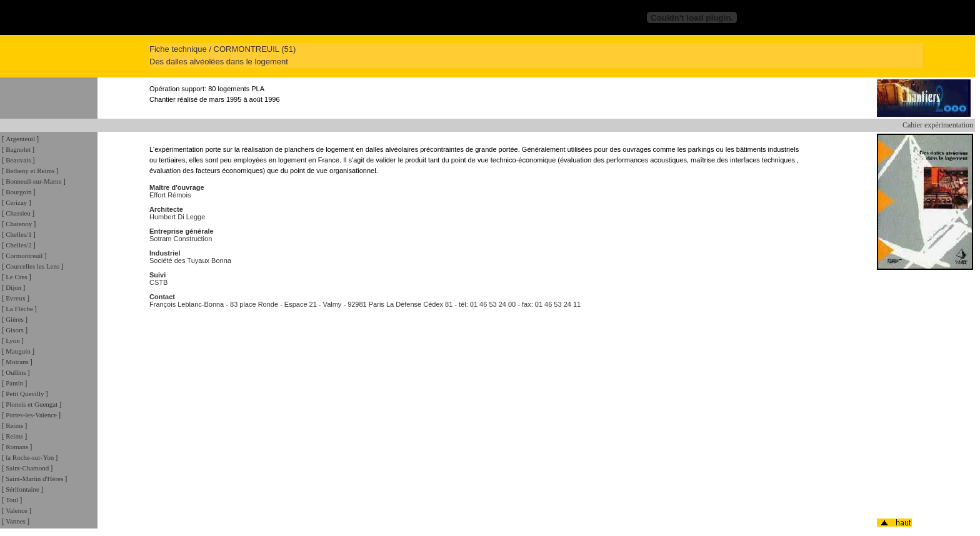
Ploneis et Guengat (32, 404)
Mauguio (18, 351)
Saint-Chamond (27, 468)
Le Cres (17, 277)
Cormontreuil (24, 256)
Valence (17, 510)
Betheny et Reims (30, 171)
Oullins (16, 372)
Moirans (17, 362)
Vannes (16, 521)
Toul (12, 500)
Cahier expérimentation (938, 125)
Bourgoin (18, 192)
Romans (17, 447)
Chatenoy (19, 224)
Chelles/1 (19, 234)
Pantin (14, 383)
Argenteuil (20, 139)
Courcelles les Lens (32, 266)
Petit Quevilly (25, 394)
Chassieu (18, 213)
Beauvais (18, 160)
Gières (15, 319)
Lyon (13, 340)
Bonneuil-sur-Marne (34, 181)
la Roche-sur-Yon (30, 457)
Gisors (15, 330)
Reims (14, 425)
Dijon (13, 287)
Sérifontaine (22, 489)
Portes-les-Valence (31, 415)
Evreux (16, 298)
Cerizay (16, 202)
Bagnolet (18, 149)
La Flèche (19, 309)
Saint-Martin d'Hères (34, 479)
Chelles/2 (19, 245)
